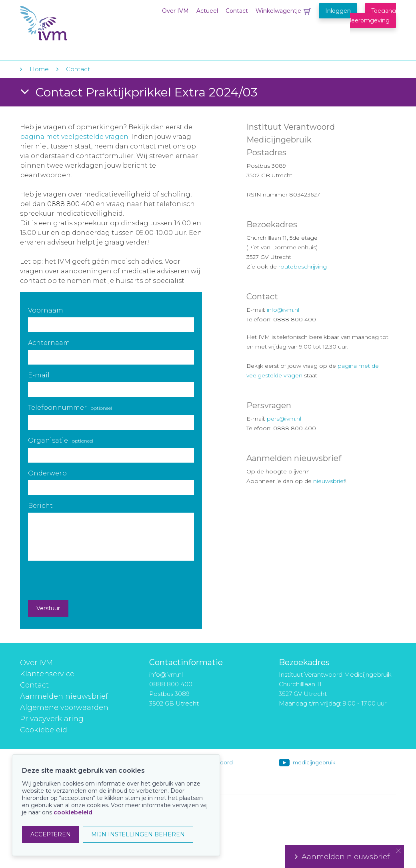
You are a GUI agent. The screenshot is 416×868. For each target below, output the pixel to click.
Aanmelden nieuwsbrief (64, 696)
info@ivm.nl (283, 310)
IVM (69, 23)
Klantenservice (47, 674)
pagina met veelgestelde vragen (74, 137)
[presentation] (89, 580)
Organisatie (61, 440)
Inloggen (338, 11)
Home (39, 69)
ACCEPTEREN (51, 834)
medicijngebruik (314, 762)
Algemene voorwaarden (64, 708)
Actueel (207, 11)
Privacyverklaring (52, 719)
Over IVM (175, 11)
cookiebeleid (73, 812)
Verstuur (48, 608)
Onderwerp (47, 473)
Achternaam (49, 343)
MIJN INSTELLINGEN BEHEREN (138, 834)
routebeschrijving (303, 267)
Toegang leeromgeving (373, 16)
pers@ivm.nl (284, 419)
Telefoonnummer (70, 408)
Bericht (40, 506)
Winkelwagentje (278, 11)
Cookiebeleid (44, 730)
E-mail (39, 375)
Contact (237, 11)
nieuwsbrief (329, 481)
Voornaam (46, 310)
